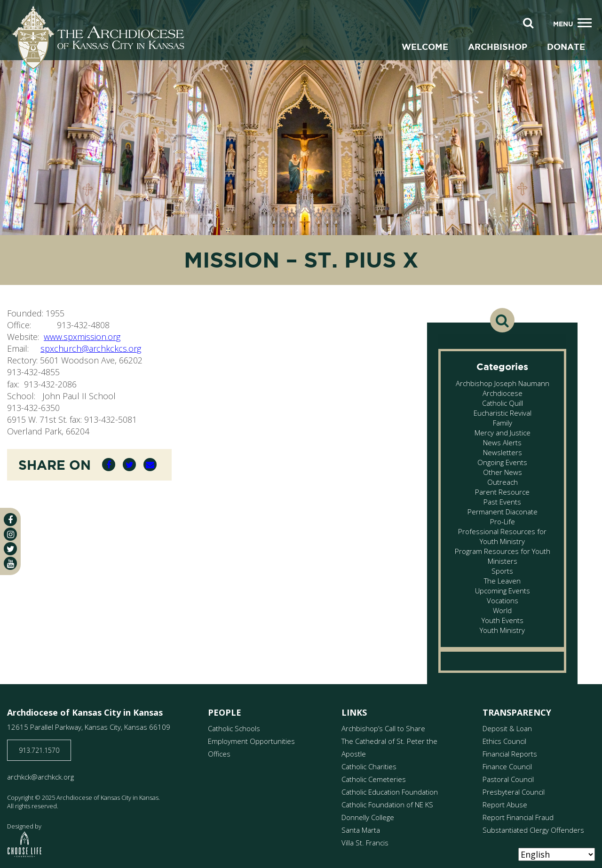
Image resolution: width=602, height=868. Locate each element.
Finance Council (507, 766)
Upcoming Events (503, 591)
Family (503, 423)
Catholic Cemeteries (374, 779)
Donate (566, 47)
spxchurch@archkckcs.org (91, 348)
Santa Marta (361, 830)
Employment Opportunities (251, 741)
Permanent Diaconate (503, 512)
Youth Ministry (502, 630)
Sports (502, 571)
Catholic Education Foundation (390, 792)
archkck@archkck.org (40, 777)
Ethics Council (504, 741)
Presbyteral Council (514, 792)
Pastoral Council (508, 779)
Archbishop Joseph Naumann (503, 383)
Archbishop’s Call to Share (383, 728)
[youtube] (10, 563)
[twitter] (10, 549)
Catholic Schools (234, 728)
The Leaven (502, 581)
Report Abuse (505, 805)
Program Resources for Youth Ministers (503, 556)
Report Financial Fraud (518, 817)
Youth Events (503, 620)
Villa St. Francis (365, 843)
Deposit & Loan (507, 728)
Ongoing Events (502, 462)
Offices (219, 754)
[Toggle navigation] (585, 23)
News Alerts (502, 442)
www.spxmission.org (82, 337)
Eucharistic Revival (503, 413)
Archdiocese (503, 393)
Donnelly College (368, 817)
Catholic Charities (369, 766)
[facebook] (10, 520)
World (502, 610)
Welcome (425, 47)
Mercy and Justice (503, 433)
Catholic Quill (503, 403)
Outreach (503, 482)
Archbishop (498, 47)
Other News (503, 472)
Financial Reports (510, 754)
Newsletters (503, 452)
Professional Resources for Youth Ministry (502, 536)
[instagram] (10, 534)
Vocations (503, 600)
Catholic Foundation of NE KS (387, 805)
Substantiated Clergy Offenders (533, 830)
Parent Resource (502, 492)
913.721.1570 (39, 750)
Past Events (502, 502)
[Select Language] (557, 854)
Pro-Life (503, 521)
